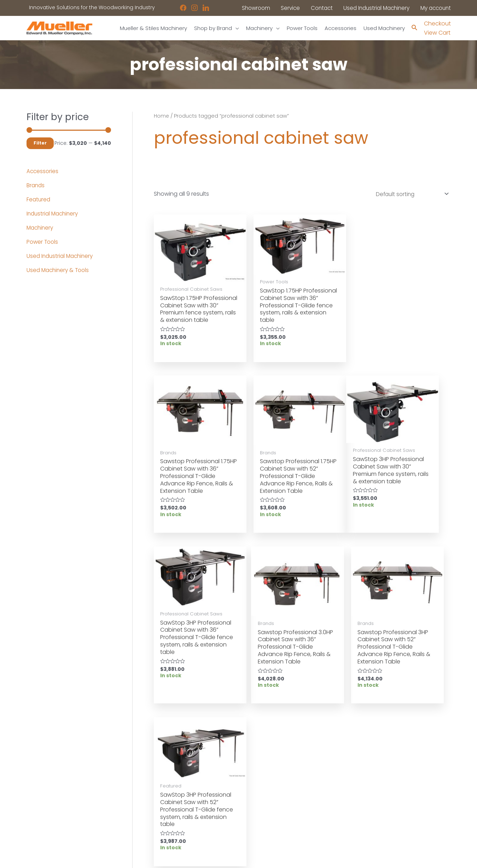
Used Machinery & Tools (59, 270)
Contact (37, 825)
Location (257, 789)
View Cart (437, 33)
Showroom (40, 816)
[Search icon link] (415, 28)
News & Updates (266, 798)
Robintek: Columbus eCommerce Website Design (398, 857)
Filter (40, 143)
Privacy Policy (263, 807)
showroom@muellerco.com (403, 819)
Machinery (41, 228)
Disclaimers (260, 816)
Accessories (43, 172)
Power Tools (43, 242)
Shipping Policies (267, 825)
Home (162, 116)
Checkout (437, 23)
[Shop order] (409, 195)
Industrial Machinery (54, 214)
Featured (39, 200)
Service (145, 798)
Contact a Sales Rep (162, 807)
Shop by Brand (45, 807)
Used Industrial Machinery (62, 256)
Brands (36, 186)
